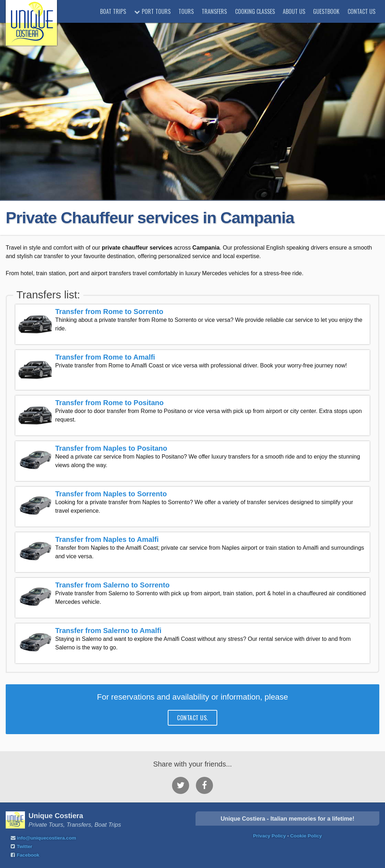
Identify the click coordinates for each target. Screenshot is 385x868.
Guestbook (326, 11)
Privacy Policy (269, 836)
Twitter (25, 846)
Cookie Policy (306, 836)
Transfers (214, 11)
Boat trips (113, 11)
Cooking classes (255, 11)
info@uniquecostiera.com (46, 838)
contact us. (192, 718)
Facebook (28, 855)
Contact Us (361, 11)
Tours (186, 11)
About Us (294, 11)
